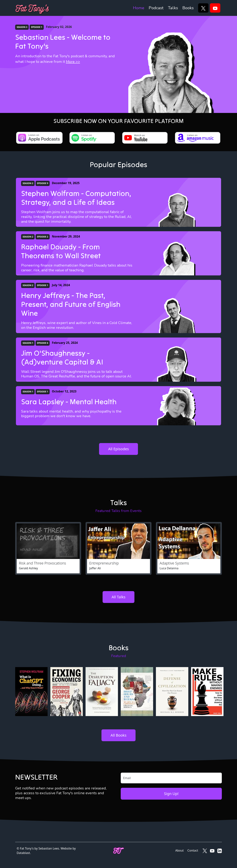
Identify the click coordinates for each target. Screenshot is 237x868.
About (180, 850)
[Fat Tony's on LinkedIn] (220, 850)
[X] (203, 8)
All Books (118, 735)
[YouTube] (215, 8)
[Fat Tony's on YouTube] (212, 850)
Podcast (156, 8)
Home (139, 8)
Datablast (23, 853)
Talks (173, 8)
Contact (193, 850)
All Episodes (118, 449)
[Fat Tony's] (32, 8)
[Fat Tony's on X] (205, 850)
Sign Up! (171, 794)
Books (188, 8)
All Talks (118, 597)
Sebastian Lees (49, 848)
